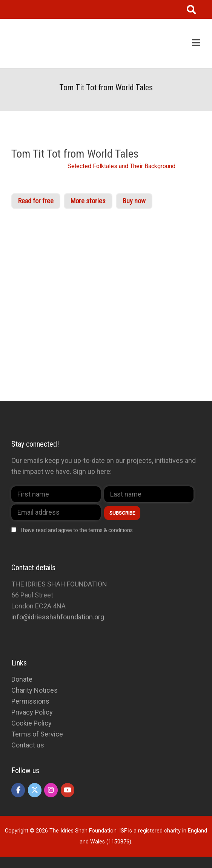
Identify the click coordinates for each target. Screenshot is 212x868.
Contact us (28, 745)
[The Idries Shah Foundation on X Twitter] (35, 790)
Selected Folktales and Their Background (121, 166)
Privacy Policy (32, 712)
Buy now (134, 201)
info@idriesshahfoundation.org (58, 617)
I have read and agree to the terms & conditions (77, 530)
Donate (22, 679)
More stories (88, 201)
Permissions (30, 701)
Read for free (36, 201)
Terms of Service (37, 734)
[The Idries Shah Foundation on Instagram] (51, 790)
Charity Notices (35, 690)
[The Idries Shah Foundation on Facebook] (18, 790)
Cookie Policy (31, 723)
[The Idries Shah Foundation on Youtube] (68, 790)
